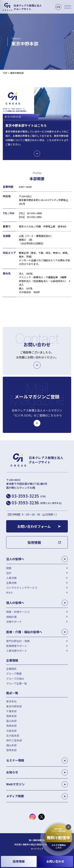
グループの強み (15, 679)
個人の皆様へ (37, 603)
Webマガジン (37, 784)
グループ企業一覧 (17, 683)
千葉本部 (11, 711)
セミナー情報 (37, 761)
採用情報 (19, 861)
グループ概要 (14, 674)
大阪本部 (11, 731)
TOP (5, 73)
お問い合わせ (55, 861)
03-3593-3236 (37, 502)
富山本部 (11, 721)
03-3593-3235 (29, 496)
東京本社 (11, 701)
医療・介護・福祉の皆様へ (37, 632)
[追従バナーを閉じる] (68, 827)
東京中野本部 (14, 706)
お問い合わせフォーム (34, 526)
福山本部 (11, 745)
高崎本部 (11, 716)
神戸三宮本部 (14, 740)
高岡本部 (11, 726)
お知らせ (37, 772)
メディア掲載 (37, 796)
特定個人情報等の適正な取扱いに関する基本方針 (37, 844)
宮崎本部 (11, 750)
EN (58, 7)
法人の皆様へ (37, 559)
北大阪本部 (13, 735)
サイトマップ (37, 849)
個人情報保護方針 (37, 840)
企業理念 (11, 669)
